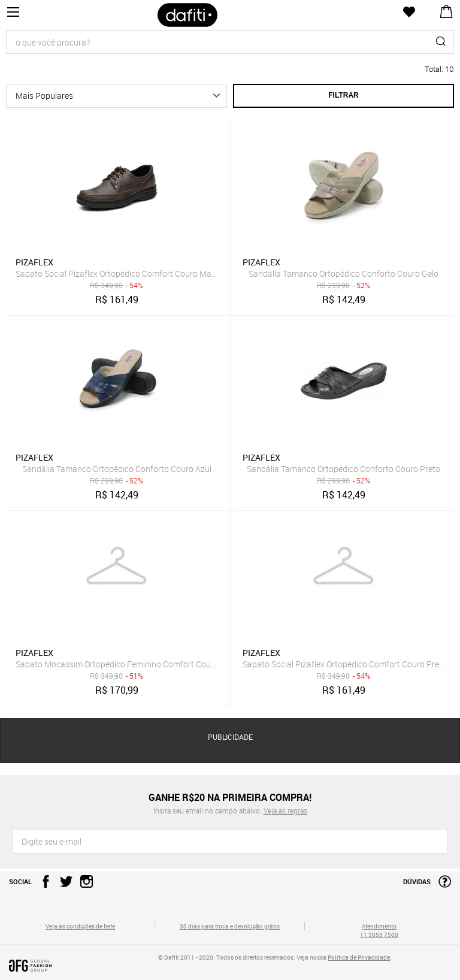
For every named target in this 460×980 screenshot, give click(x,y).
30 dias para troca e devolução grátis (230, 926)
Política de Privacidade (359, 957)
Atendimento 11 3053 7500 (379, 930)
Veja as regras (285, 810)
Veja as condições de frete (80, 926)
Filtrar (343, 95)
